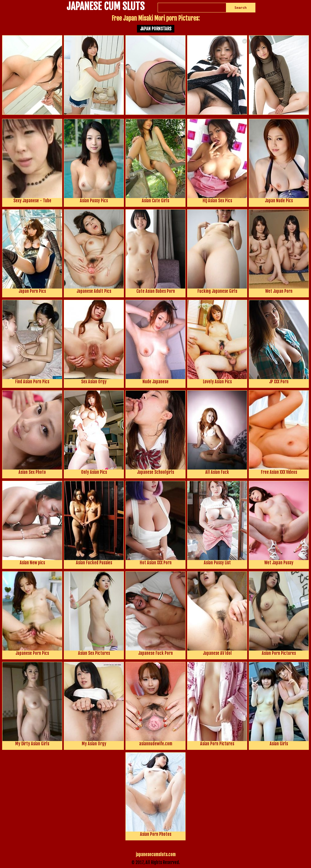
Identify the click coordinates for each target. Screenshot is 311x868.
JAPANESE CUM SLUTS (106, 7)
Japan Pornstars (156, 29)
